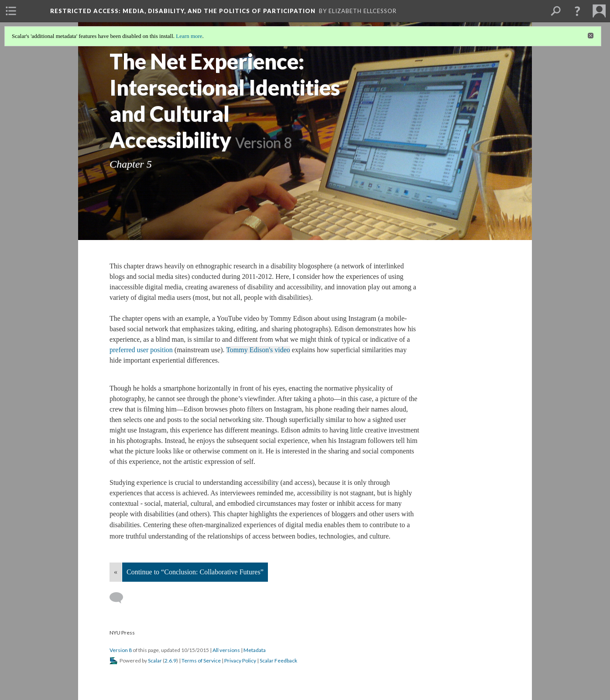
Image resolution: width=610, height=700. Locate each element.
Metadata (255, 650)
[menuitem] (11, 11)
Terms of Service (201, 661)
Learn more (189, 36)
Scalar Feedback (278, 661)
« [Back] (116, 572)
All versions (226, 650)
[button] (577, 11)
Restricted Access (183, 11)
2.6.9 (170, 661)
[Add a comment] (120, 598)
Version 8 (121, 650)
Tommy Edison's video (258, 350)
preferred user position (141, 350)
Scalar (155, 661)
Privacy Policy (240, 661)
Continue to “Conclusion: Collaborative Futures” (195, 572)
